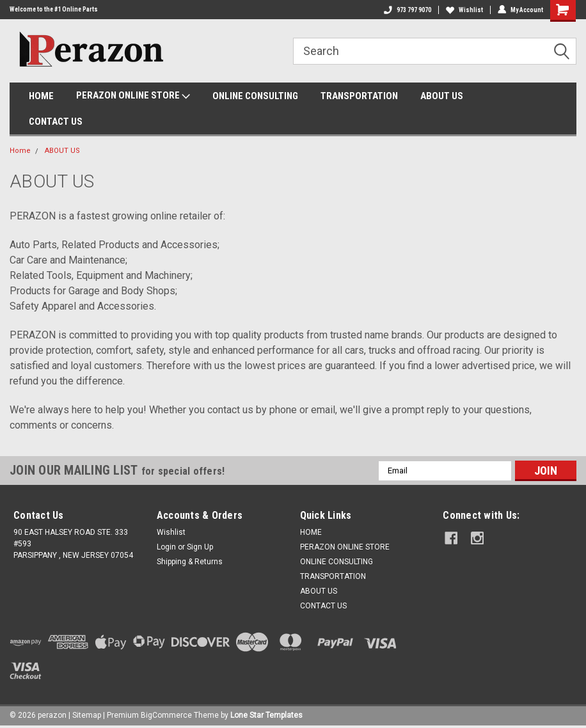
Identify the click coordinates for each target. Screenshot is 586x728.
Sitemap (87, 715)
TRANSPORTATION (359, 96)
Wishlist (464, 10)
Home (20, 151)
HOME (41, 96)
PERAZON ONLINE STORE (133, 96)
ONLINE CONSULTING (255, 96)
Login (166, 547)
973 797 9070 (408, 10)
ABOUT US (442, 96)
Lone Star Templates (266, 715)
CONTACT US (56, 122)
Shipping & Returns (190, 562)
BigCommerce (166, 715)
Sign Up (200, 547)
